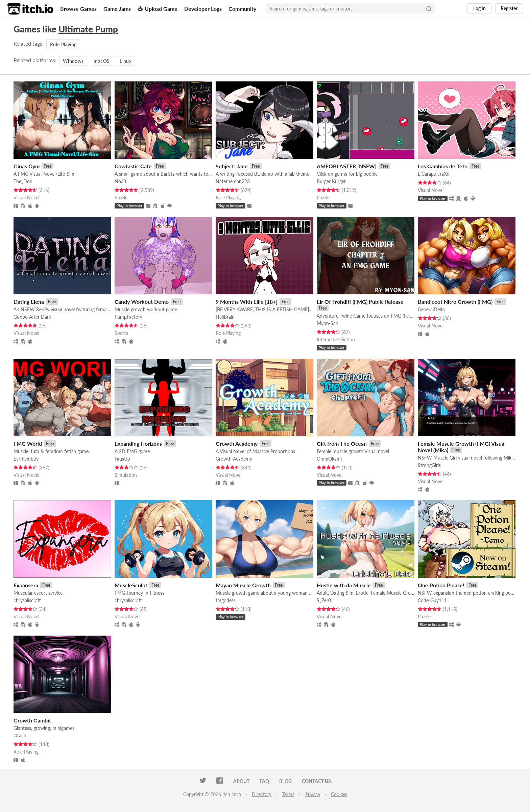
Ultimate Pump (88, 29)
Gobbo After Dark (32, 317)
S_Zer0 (324, 600)
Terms (288, 794)
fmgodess (226, 600)
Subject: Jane (232, 166)
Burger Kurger (331, 181)
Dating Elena (29, 302)
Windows (73, 61)
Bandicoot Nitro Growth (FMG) (455, 302)
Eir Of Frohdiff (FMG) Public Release (360, 302)
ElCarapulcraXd (434, 174)
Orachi (20, 735)
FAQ (264, 781)
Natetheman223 (233, 181)
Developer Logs (203, 9)
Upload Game (158, 9)
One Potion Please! (441, 585)
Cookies (339, 794)
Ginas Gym (27, 166)
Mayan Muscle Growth (243, 585)
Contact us (316, 781)
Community (242, 9)
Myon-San (328, 323)
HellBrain (225, 317)
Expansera (26, 585)
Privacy (313, 794)
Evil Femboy (26, 459)
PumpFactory (128, 317)
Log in (479, 8)
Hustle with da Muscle (344, 585)
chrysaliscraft (27, 600)
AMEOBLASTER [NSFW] (347, 166)
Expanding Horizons (138, 444)
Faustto (122, 459)
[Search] (429, 8)
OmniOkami (329, 459)
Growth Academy (237, 444)
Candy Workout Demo (142, 302)
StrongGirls (429, 465)
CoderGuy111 (432, 600)
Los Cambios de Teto (443, 166)
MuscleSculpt (131, 585)
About (241, 781)
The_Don (23, 181)
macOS (102, 61)
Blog (285, 781)
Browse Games (78, 9)
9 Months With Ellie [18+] (247, 302)
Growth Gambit (32, 720)
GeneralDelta (431, 309)
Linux (126, 61)
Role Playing (63, 44)
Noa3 (120, 181)
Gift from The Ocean (342, 444)
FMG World (28, 444)
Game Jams (117, 9)
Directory (262, 794)
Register (509, 8)
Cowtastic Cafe (133, 166)
